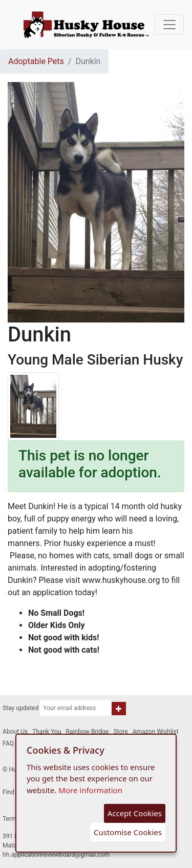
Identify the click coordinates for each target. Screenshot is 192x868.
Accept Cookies (135, 813)
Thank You (47, 732)
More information (90, 790)
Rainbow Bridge (88, 732)
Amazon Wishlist (156, 732)
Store (120, 732)
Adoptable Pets (36, 61)
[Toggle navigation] (169, 25)
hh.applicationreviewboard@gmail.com (56, 855)
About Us (15, 732)
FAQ (8, 743)
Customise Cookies (128, 832)
